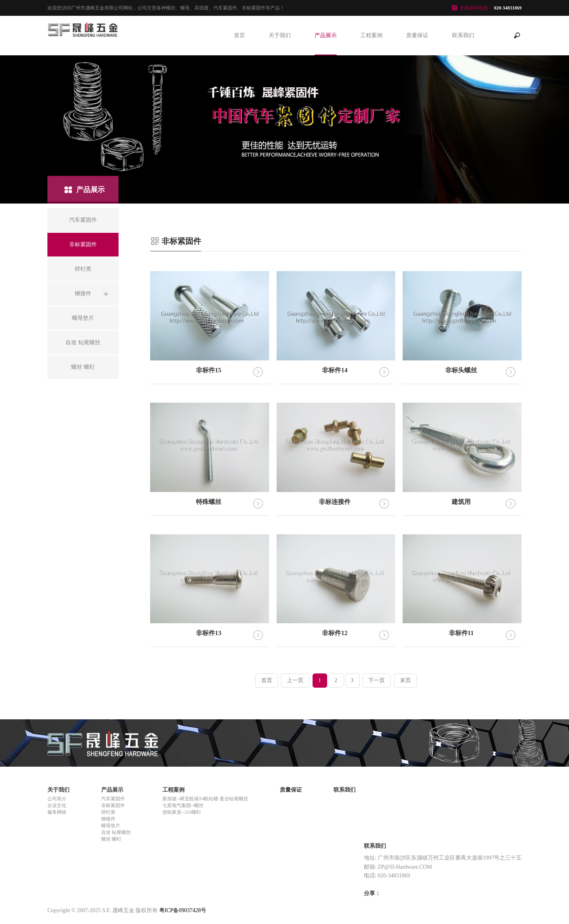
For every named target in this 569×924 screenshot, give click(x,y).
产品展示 (326, 35)
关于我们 (280, 35)
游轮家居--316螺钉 (182, 812)
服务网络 (57, 812)
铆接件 (108, 819)
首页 (239, 35)
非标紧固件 (113, 805)
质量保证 (417, 35)
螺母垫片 (111, 826)
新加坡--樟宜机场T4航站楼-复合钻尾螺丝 (205, 799)
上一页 (295, 680)
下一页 (377, 680)
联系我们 (463, 35)
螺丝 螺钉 (111, 839)
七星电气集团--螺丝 (183, 805)
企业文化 (57, 805)
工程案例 (371, 35)
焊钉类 (108, 812)
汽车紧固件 (113, 799)
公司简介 (57, 799)
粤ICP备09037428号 (183, 910)
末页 (405, 680)
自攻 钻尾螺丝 (116, 832)
